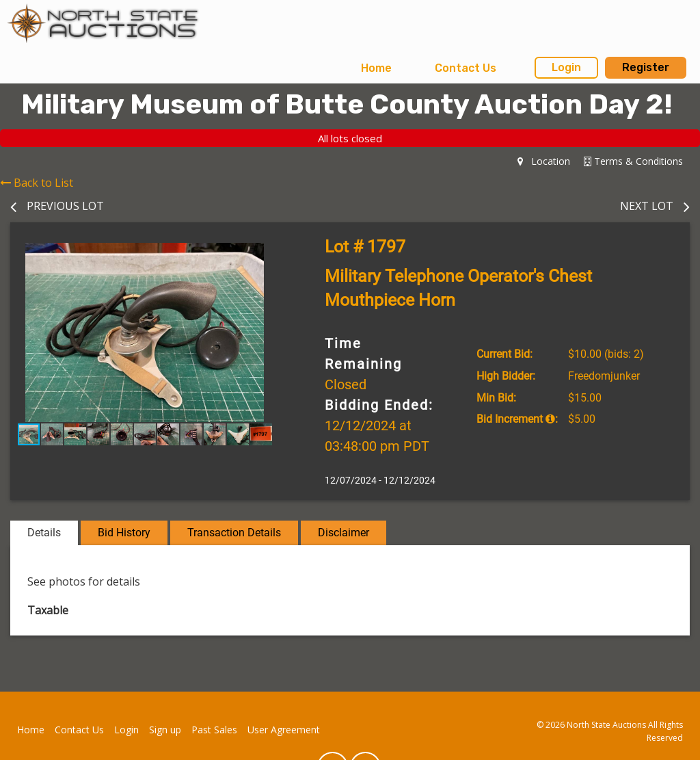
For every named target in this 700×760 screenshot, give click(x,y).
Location (544, 161)
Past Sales (214, 730)
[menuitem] (376, 68)
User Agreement (284, 730)
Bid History (124, 533)
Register (646, 67)
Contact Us (466, 68)
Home (376, 68)
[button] (267, 255)
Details (44, 533)
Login (566, 67)
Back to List (37, 183)
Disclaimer (344, 533)
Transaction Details (234, 533)
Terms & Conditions (633, 161)
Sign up (165, 730)
